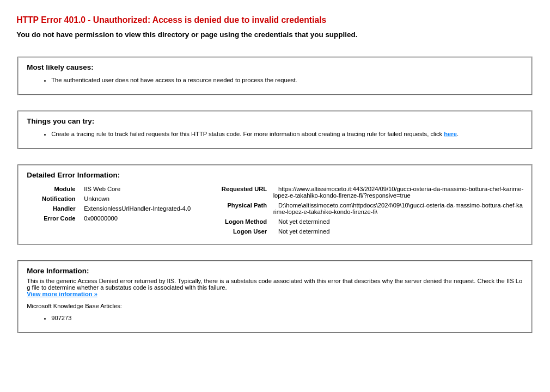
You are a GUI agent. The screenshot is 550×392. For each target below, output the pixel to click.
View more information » (62, 294)
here (450, 134)
